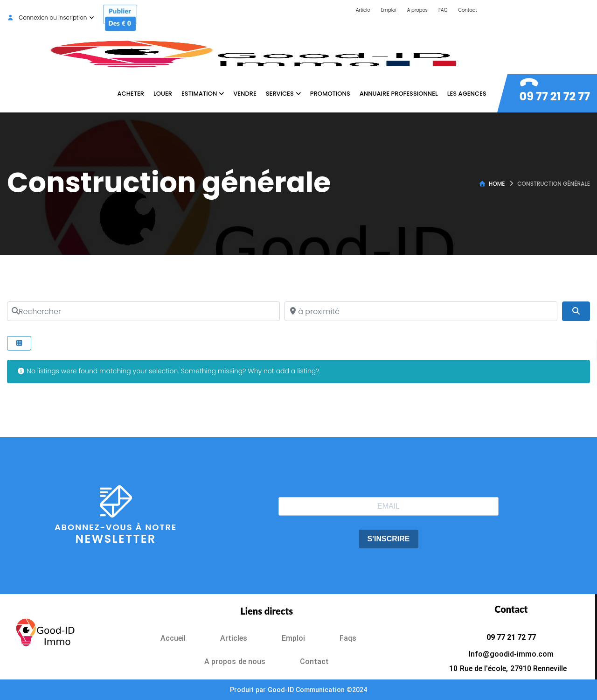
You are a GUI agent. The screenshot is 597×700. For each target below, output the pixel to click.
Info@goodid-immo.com (511, 654)
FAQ (443, 10)
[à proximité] (421, 311)
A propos (417, 10)
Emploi (389, 10)
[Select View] (19, 343)
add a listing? (298, 371)
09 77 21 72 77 (555, 96)
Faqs (348, 638)
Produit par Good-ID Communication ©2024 (298, 690)
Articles (234, 638)
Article (363, 10)
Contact (467, 10)
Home (497, 184)
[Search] (576, 311)
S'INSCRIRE (389, 539)
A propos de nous (235, 661)
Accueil (173, 638)
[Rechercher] (143, 311)
